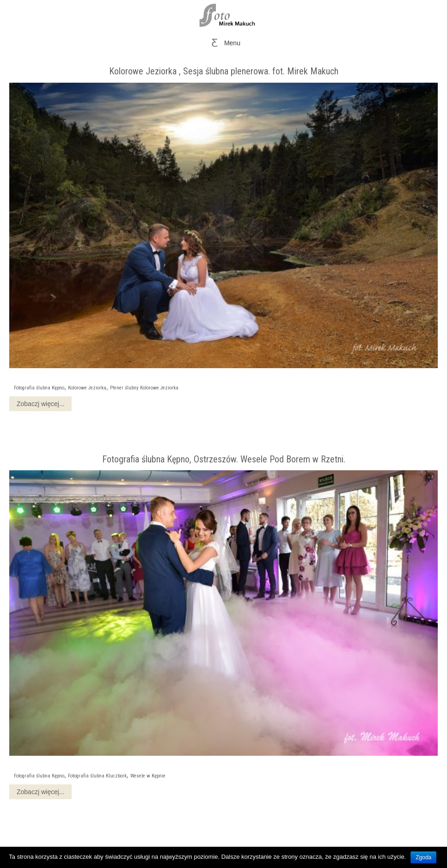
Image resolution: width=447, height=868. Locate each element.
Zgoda (423, 857)
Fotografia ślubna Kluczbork (97, 776)
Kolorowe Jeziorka (87, 388)
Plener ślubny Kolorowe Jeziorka (144, 388)
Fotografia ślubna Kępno (39, 388)
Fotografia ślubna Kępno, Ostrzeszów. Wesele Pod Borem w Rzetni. (224, 459)
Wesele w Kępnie (148, 776)
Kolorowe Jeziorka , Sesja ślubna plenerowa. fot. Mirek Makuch (224, 71)
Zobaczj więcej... (40, 404)
